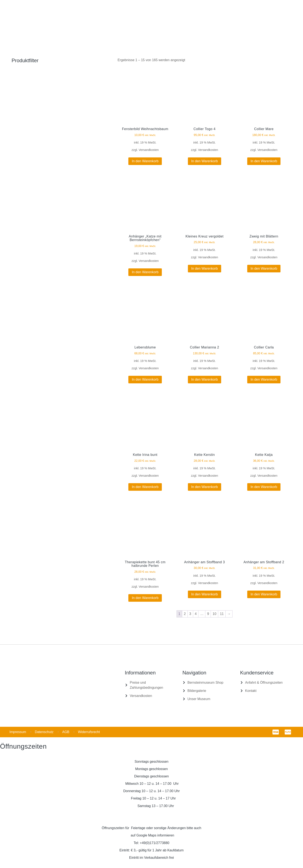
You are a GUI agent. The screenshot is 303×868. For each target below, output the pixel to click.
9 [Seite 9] (208, 614)
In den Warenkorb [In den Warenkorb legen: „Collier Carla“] (264, 379)
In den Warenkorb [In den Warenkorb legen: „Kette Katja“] (264, 487)
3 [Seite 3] (190, 614)
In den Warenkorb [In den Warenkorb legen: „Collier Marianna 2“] (205, 379)
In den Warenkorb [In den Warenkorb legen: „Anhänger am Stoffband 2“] (264, 594)
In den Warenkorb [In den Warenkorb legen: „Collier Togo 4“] (205, 161)
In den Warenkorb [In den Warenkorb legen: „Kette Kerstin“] (205, 487)
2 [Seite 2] (185, 614)
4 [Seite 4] (196, 614)
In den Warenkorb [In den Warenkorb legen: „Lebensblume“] (145, 379)
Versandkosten (149, 150)
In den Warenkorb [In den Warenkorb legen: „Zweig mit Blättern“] (264, 268)
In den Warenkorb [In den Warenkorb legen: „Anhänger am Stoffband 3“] (205, 594)
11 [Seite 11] (222, 614)
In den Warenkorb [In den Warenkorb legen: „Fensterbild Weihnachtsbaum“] (145, 161)
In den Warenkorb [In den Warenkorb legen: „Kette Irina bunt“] (145, 487)
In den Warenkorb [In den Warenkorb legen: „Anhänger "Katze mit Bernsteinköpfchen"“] (145, 272)
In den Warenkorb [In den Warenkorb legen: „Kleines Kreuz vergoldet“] (205, 268)
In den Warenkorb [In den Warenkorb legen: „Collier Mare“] (264, 161)
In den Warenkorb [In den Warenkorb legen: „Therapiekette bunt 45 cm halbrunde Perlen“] (145, 598)
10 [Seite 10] (214, 614)
